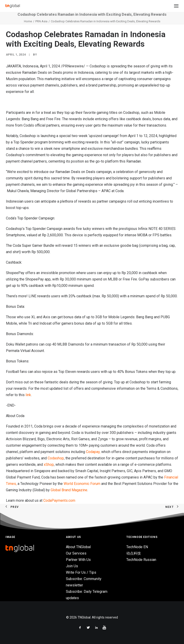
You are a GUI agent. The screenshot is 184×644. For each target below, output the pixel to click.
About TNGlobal (78, 547)
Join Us (72, 566)
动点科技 (134, 553)
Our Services (76, 553)
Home (28, 21)
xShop (49, 465)
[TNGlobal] (13, 6)
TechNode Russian (141, 560)
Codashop (56, 458)
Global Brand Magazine (69, 490)
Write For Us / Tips (81, 572)
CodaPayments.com (59, 500)
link (28, 395)
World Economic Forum (82, 484)
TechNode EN (137, 547)
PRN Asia (41, 21)
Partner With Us (78, 560)
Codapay (93, 452)
